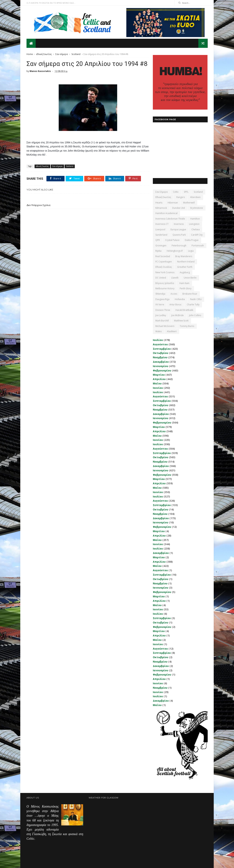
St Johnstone (196, 208)
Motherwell (189, 202)
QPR (157, 240)
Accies (174, 294)
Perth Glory (185, 288)
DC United (161, 277)
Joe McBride (177, 315)
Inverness (179, 224)
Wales (158, 331)
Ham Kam (184, 283)
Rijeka (158, 251)
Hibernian (173, 202)
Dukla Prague (191, 240)
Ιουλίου (158, 340)
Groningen (161, 245)
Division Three (163, 310)
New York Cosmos (165, 272)
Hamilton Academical (166, 213)
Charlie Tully (193, 304)
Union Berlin (190, 277)
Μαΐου (157, 383)
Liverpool (160, 229)
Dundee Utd (178, 208)
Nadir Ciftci (196, 299)
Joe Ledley (161, 315)
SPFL (186, 192)
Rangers (180, 197)
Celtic (176, 192)
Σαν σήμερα (62, 54)
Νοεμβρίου (160, 357)
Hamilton (195, 219)
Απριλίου (159, 379)
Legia (191, 251)
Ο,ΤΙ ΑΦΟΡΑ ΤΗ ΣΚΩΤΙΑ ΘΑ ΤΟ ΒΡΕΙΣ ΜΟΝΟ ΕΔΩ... (51, 3)
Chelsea (195, 229)
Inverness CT (162, 224)
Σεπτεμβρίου (162, 349)
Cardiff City (197, 235)
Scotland (76, 54)
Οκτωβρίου (160, 353)
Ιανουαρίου (160, 366)
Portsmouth (198, 245)
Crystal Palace (172, 240)
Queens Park (179, 235)
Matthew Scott (181, 321)
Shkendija (160, 294)
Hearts (159, 202)
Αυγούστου (160, 344)
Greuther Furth (185, 267)
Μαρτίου (159, 375)
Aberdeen (195, 197)
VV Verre (160, 304)
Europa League (178, 229)
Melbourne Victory (165, 288)
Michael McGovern (165, 326)
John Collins (195, 315)
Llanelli (175, 277)
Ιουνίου (158, 388)
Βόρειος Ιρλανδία (165, 283)
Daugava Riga (162, 299)
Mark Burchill (162, 321)
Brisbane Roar (190, 294)
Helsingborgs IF (175, 251)
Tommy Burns (187, 326)
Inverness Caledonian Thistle (170, 219)
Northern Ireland (186, 261)
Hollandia (180, 299)
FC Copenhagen (163, 261)
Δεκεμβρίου (161, 361)
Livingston (194, 224)
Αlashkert (172, 331)
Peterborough (179, 245)
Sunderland (161, 235)
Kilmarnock (161, 208)
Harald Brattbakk (184, 310)
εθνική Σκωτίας (44, 54)
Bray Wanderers (184, 256)
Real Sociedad (163, 256)
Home (30, 54)
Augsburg (185, 272)
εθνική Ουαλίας (163, 267)
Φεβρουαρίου (162, 370)
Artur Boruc (175, 304)
